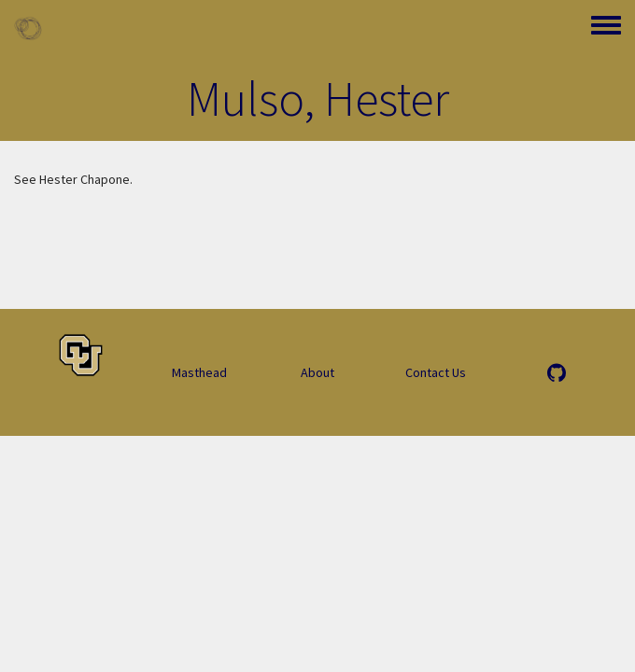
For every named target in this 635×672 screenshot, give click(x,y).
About (317, 372)
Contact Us (436, 372)
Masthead (199, 372)
